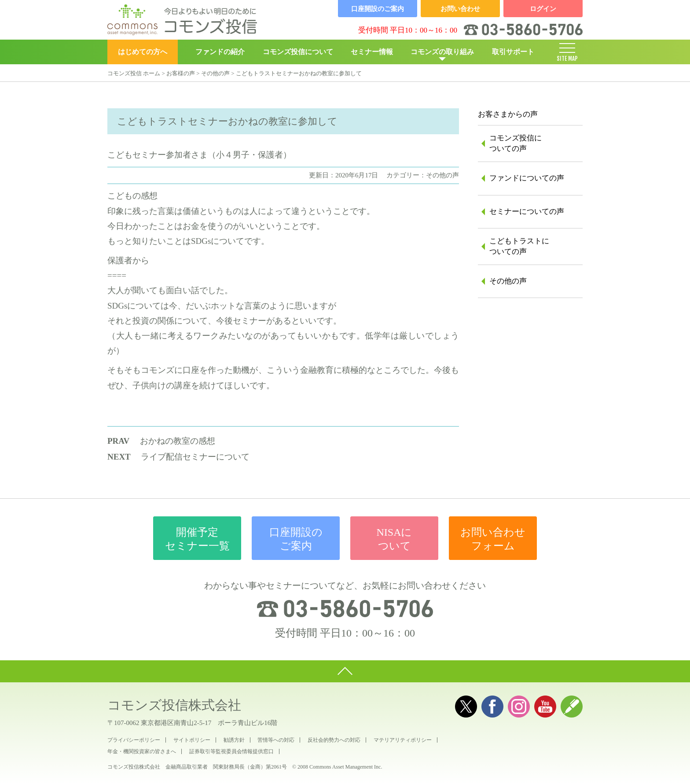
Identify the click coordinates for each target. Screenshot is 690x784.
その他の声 (215, 73)
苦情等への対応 (276, 740)
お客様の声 (181, 73)
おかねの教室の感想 (178, 441)
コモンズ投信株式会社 (174, 705)
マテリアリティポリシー (403, 740)
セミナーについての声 (527, 212)
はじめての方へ (143, 52)
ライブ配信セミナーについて (195, 457)
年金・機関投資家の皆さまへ (142, 751)
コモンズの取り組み (442, 52)
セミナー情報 (372, 52)
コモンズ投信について (298, 52)
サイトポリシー (192, 740)
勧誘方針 (234, 740)
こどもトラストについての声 (519, 246)
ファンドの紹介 (220, 52)
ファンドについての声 (527, 178)
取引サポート (513, 52)
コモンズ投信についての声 (516, 143)
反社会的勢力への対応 (334, 740)
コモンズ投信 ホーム (134, 73)
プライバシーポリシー (134, 740)
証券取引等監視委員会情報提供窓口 (231, 751)
